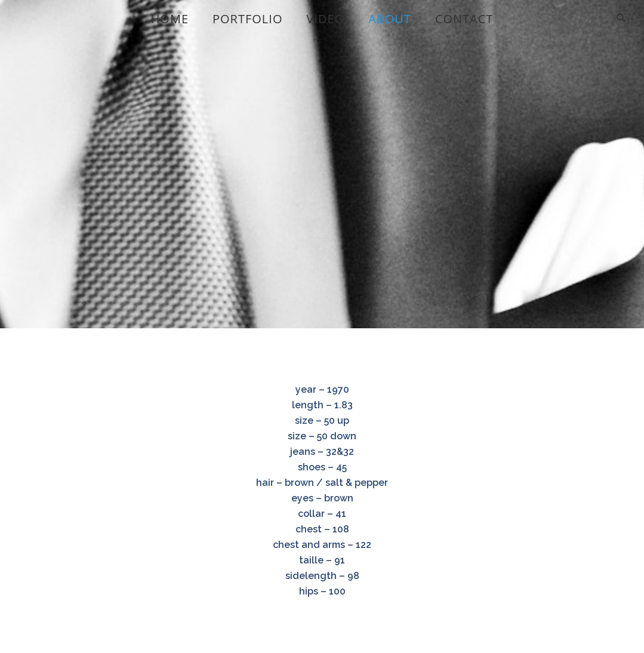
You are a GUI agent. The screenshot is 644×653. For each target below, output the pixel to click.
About (390, 19)
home (170, 19)
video (325, 19)
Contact (464, 19)
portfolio (247, 19)
